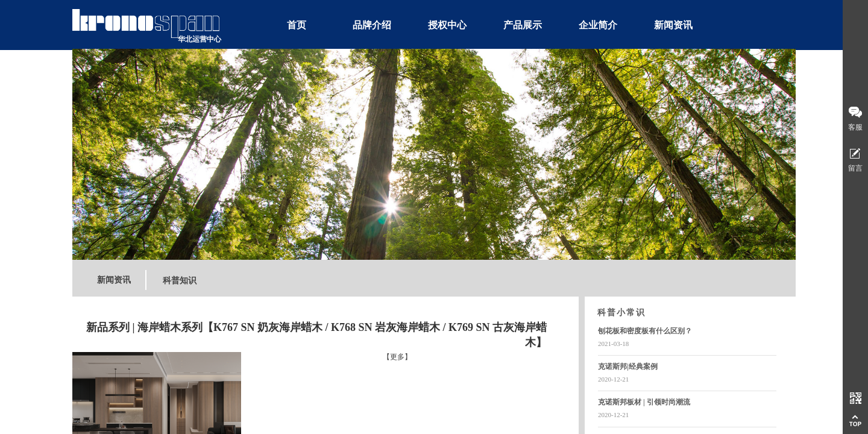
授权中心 (447, 25)
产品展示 (523, 25)
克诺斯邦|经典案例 (628, 366)
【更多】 (397, 357)
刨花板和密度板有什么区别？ (645, 331)
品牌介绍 (372, 25)
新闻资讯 (673, 25)
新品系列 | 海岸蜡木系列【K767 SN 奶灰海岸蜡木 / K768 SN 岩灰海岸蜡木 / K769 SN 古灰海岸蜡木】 (316, 335)
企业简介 (598, 25)
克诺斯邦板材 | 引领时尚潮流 (644, 402)
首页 (297, 25)
